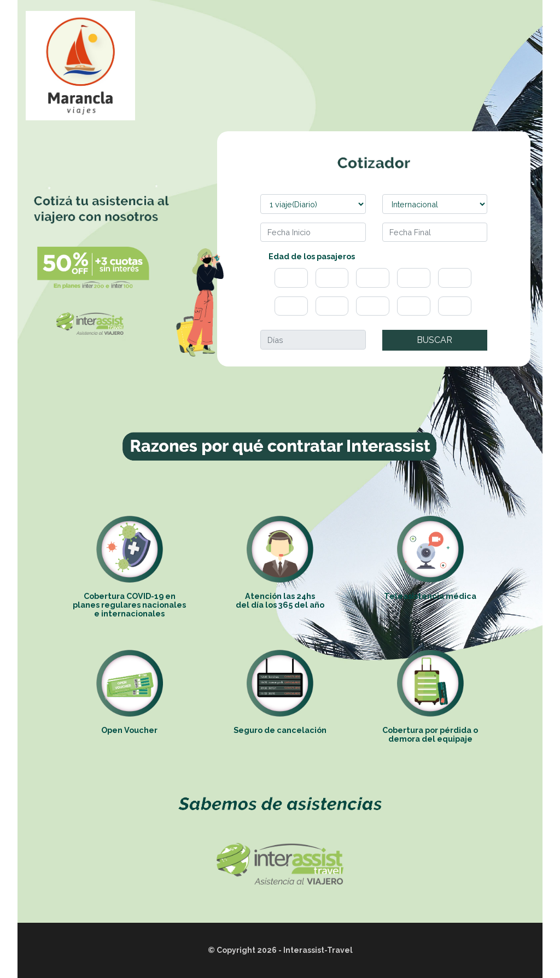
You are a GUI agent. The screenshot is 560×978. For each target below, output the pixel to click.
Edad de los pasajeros (312, 256)
